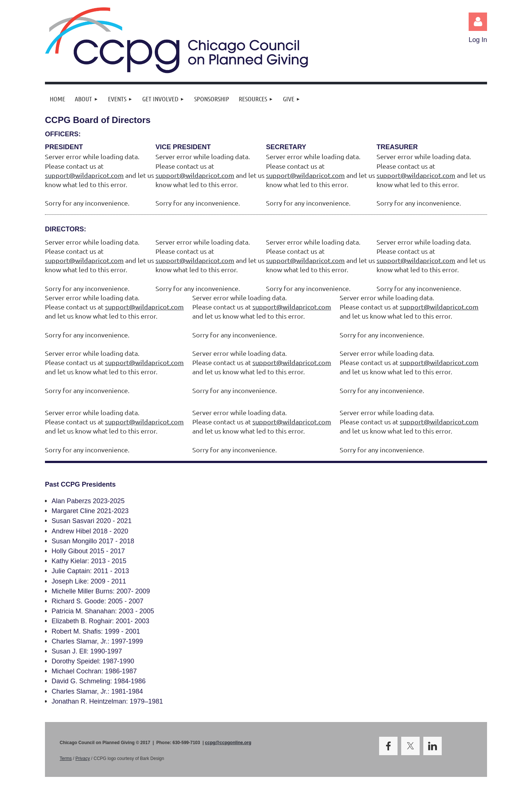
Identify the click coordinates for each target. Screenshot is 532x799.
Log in (478, 22)
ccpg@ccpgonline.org (228, 743)
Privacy (83, 758)
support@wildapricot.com (84, 175)
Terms (66, 758)
